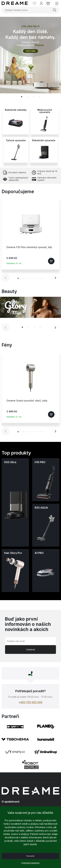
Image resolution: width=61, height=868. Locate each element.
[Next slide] (55, 278)
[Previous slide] (6, 278)
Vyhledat (54, 10)
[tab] (22, 97)
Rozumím (30, 856)
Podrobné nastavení (30, 863)
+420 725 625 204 (30, 702)
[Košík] (48, 3)
